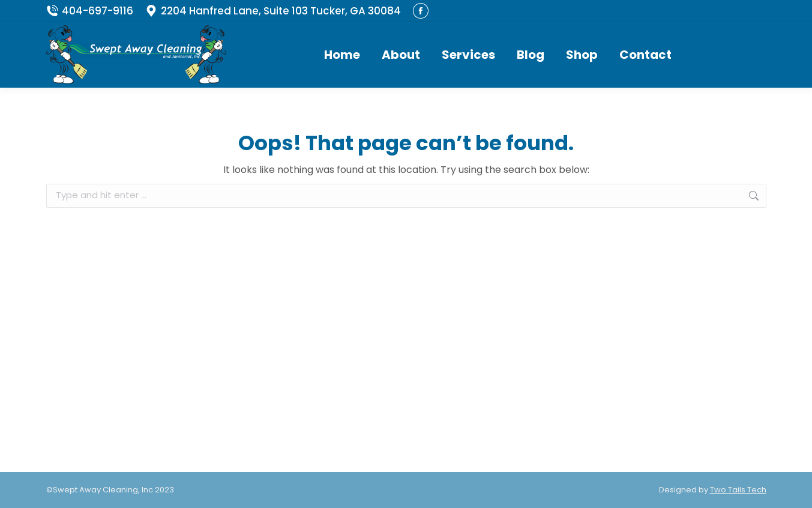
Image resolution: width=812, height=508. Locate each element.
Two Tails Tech (738, 490)
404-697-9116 (90, 11)
